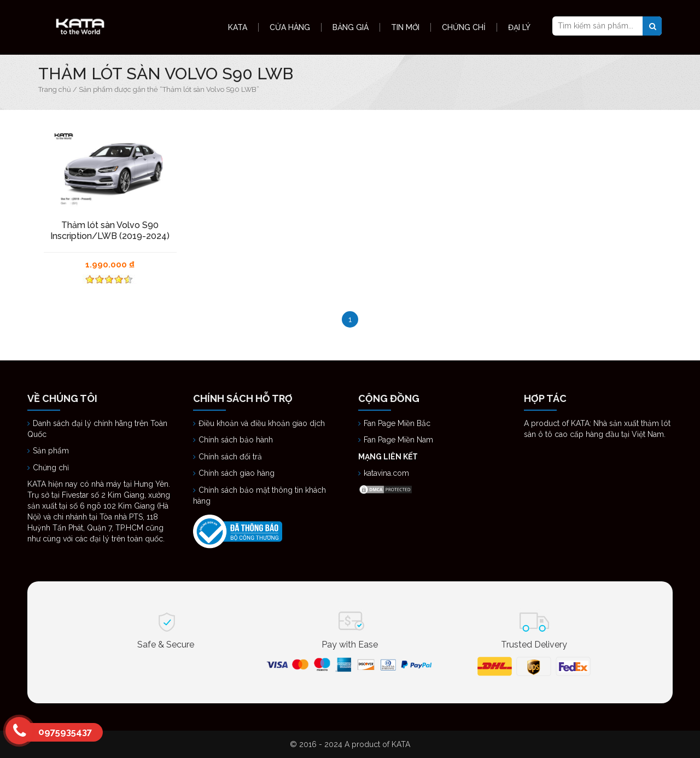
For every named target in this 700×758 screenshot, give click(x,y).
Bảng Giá (351, 27)
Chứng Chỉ (464, 27)
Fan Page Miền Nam (399, 440)
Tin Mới (405, 27)
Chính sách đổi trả (230, 457)
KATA (238, 27)
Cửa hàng (290, 27)
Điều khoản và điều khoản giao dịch (262, 423)
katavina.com (386, 473)
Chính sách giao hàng (237, 473)
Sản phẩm (51, 451)
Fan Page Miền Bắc (398, 423)
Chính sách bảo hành (236, 440)
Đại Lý (519, 27)
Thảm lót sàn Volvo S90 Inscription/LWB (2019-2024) (110, 231)
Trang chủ (55, 89)
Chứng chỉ (52, 468)
